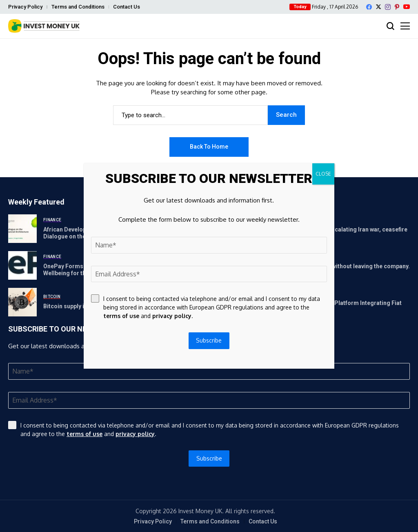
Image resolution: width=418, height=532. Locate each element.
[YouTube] (407, 7)
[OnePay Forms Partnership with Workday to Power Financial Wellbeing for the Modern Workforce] (22, 265)
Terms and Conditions (78, 7)
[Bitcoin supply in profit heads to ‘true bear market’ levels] (22, 302)
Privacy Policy (25, 7)
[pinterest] (397, 7)
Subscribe (209, 458)
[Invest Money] (44, 26)
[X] (378, 7)
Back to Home (209, 147)
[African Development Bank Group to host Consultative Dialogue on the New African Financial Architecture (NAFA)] (22, 229)
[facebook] (369, 7)
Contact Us (127, 7)
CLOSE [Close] (323, 174)
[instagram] (388, 7)
